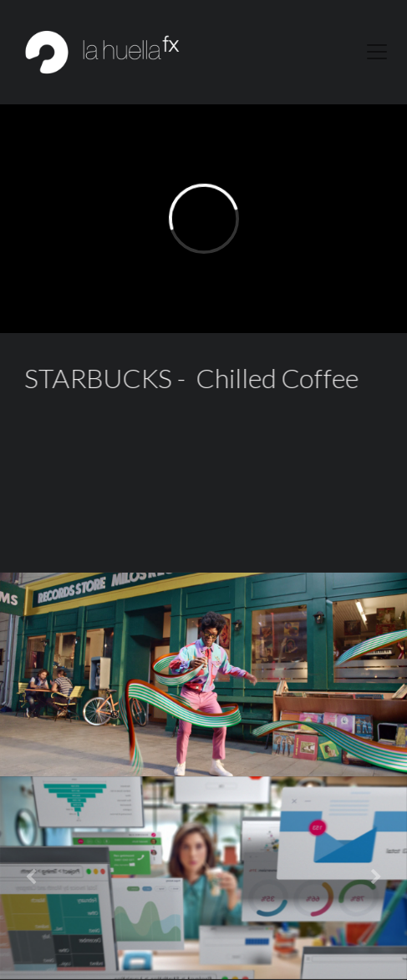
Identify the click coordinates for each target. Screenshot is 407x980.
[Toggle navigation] (377, 52)
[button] (31, 878)
